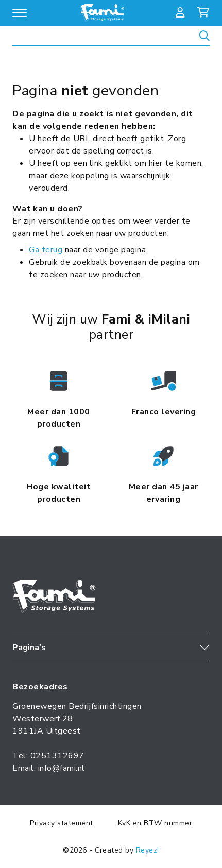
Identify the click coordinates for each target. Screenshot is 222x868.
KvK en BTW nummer (155, 823)
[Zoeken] (204, 37)
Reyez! (148, 850)
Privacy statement (62, 823)
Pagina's (29, 648)
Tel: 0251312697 (48, 756)
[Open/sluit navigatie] (20, 13)
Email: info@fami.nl (49, 768)
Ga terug (46, 250)
